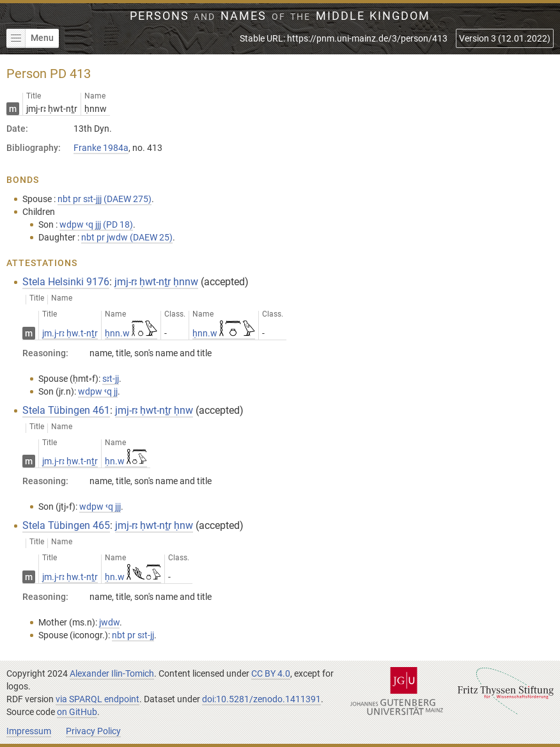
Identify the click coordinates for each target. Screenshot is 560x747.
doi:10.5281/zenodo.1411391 (261, 699)
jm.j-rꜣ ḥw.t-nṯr (70, 333)
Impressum (29, 731)
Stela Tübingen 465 (66, 525)
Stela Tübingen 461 (66, 410)
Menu (30, 38)
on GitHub (77, 712)
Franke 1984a (101, 148)
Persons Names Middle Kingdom (280, 16)
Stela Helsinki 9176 (66, 282)
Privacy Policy (93, 731)
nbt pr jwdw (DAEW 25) (127, 237)
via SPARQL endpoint (97, 699)
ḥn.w (126, 461)
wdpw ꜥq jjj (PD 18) (96, 224)
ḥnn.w (131, 333)
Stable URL (344, 38)
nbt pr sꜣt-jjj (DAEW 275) (105, 199)
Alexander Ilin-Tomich (112, 673)
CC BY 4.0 (271, 673)
